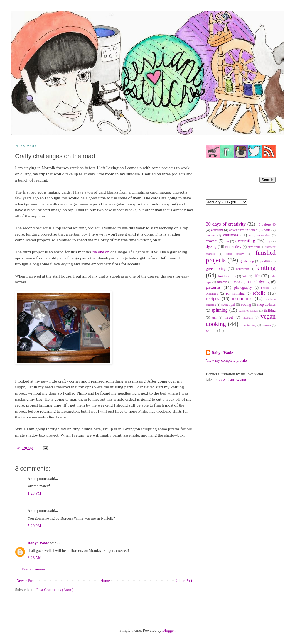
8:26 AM (35, 558)
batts (267, 230)
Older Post (184, 581)
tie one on (101, 252)
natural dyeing (258, 282)
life (256, 276)
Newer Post (25, 581)
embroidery (233, 247)
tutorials (248, 317)
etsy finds (254, 247)
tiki (214, 317)
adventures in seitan (243, 230)
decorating (245, 241)
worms (266, 325)
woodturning (248, 325)
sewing (246, 305)
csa (227, 241)
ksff (245, 276)
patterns (213, 287)
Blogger (168, 630)
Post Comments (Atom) (55, 590)
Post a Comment (35, 569)
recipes (213, 299)
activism (217, 230)
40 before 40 (266, 224)
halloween (242, 269)
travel (229, 317)
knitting (266, 268)
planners (212, 293)
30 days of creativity (226, 224)
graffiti (265, 261)
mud (237, 282)
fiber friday (235, 254)
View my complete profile (226, 360)
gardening (247, 261)
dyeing (211, 247)
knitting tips (227, 276)
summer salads (248, 310)
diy (268, 241)
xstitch (211, 331)
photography (243, 288)
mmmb (222, 282)
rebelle (259, 293)
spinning (220, 310)
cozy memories (260, 235)
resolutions (242, 299)
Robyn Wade (38, 543)
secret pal (228, 305)
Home (105, 581)
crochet (212, 241)
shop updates (266, 305)
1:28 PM (34, 494)
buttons (211, 235)
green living (216, 269)
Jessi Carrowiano (233, 380)
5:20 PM (34, 526)
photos (265, 288)
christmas (231, 235)
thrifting (270, 310)
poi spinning (235, 293)
